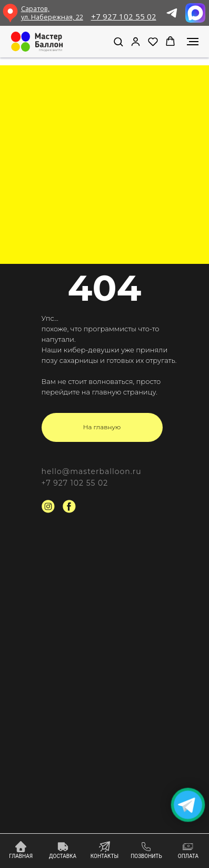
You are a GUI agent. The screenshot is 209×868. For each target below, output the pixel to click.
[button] (118, 41)
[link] (136, 41)
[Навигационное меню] (193, 42)
